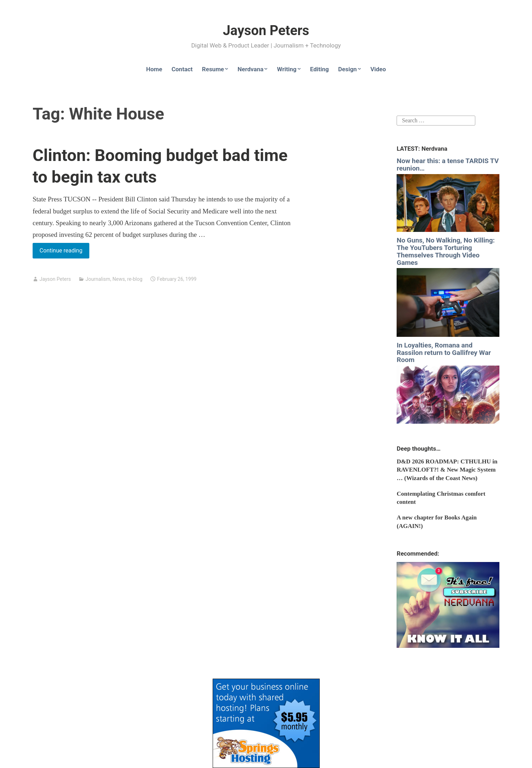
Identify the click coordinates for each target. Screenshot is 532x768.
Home (154, 69)
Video (378, 69)
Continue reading (65, 252)
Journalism (98, 279)
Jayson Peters (266, 30)
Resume (213, 69)
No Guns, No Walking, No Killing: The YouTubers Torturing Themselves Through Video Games (446, 251)
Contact (182, 69)
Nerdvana (250, 69)
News (119, 279)
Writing (287, 69)
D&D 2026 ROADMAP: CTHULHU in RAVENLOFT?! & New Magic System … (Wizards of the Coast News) (447, 470)
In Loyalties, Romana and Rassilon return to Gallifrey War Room (444, 353)
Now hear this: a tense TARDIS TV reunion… (448, 165)
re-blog (135, 279)
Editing (320, 69)
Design (348, 69)
